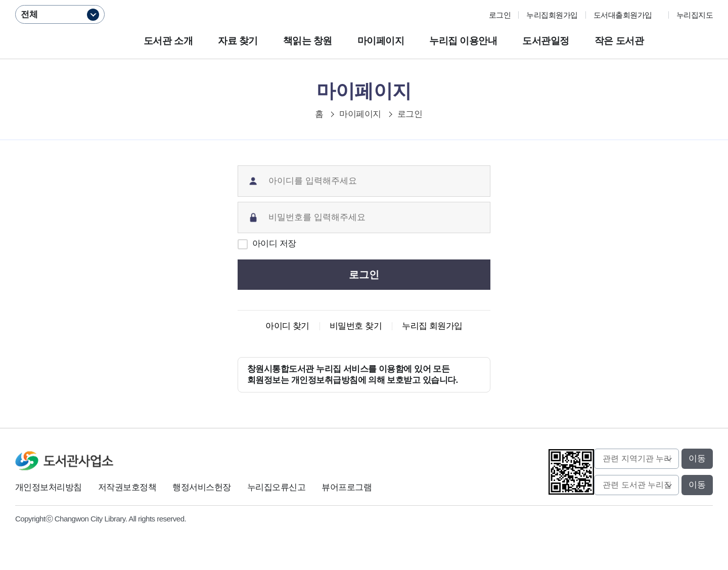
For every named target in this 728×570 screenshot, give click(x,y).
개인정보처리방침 (49, 487)
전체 (29, 14)
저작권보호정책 (127, 487)
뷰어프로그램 (347, 487)
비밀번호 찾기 (356, 326)
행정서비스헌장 (201, 487)
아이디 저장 (274, 244)
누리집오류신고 (276, 487)
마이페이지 (381, 41)
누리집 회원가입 (432, 326)
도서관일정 (545, 41)
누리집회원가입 (552, 15)
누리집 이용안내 (463, 41)
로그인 (500, 15)
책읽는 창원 (308, 41)
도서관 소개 (168, 41)
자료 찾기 (238, 41)
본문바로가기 (364, 0)
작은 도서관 (619, 41)
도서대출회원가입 (623, 15)
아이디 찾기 (287, 326)
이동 (697, 458)
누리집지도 (695, 15)
